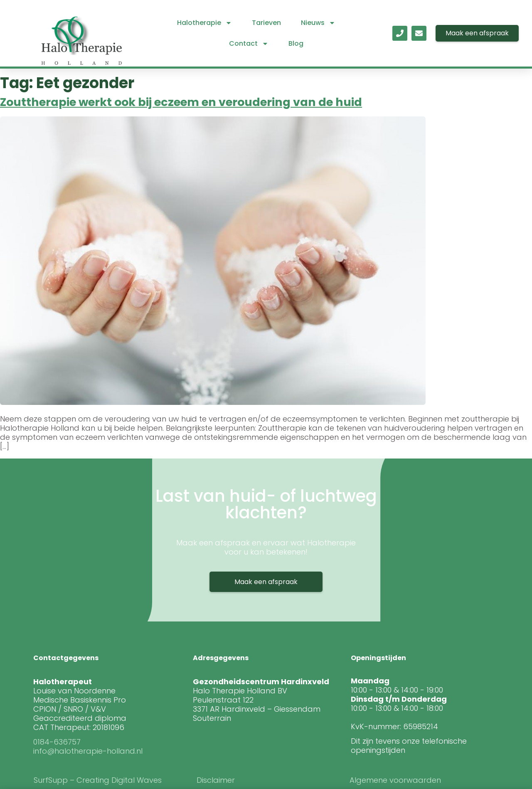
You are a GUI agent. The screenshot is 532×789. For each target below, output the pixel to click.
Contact (249, 44)
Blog (296, 43)
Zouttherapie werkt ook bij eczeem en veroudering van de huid (181, 102)
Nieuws (318, 23)
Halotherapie (204, 23)
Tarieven (266, 23)
